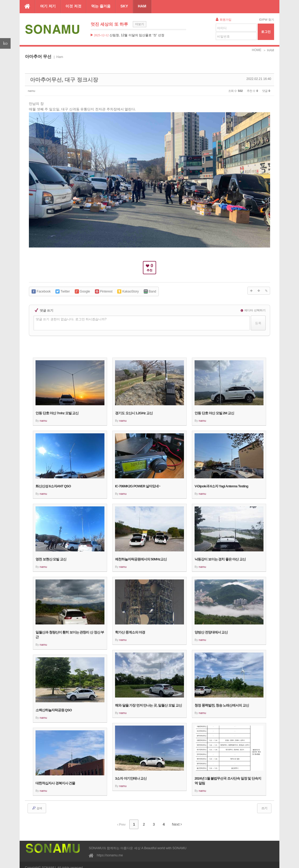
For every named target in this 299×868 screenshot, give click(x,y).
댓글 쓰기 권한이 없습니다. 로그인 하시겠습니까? (71, 316)
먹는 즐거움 (101, 6)
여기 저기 (48, 6)
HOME (257, 50)
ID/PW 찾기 (267, 20)
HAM (142, 6)
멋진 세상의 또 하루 (109, 24)
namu (33, 89)
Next (173, 820)
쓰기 (264, 805)
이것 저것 (73, 6)
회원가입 (224, 19)
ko (5, 43)
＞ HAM (269, 50)
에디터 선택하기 (253, 307)
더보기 (140, 24)
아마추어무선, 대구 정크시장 (50, 79)
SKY (124, 6)
